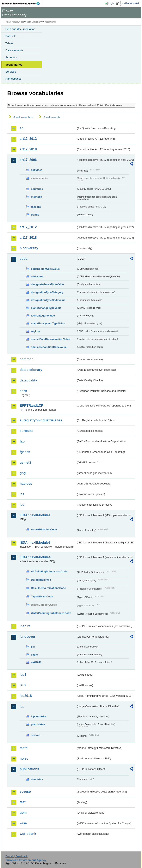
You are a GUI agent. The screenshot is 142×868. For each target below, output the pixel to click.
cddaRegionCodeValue (45, 269)
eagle (34, 655)
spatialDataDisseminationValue (51, 339)
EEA (22, 4)
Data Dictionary (34, 22)
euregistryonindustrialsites (41, 420)
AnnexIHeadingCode (44, 529)
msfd (24, 748)
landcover (27, 637)
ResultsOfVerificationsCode (48, 588)
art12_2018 (28, 149)
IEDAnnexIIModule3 (35, 542)
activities (37, 170)
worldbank (28, 834)
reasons (36, 207)
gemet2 (25, 462)
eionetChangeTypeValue (46, 308)
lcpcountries (39, 716)
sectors (36, 735)
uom (23, 813)
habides (26, 484)
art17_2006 (28, 160)
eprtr (23, 391)
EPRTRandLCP (32, 406)
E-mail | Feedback (16, 856)
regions (36, 331)
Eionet (21, 22)
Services (11, 72)
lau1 (23, 675)
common (27, 359)
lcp (22, 706)
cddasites (37, 276)
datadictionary (31, 370)
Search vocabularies (23, 117)
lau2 (23, 685)
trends (35, 215)
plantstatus (38, 724)
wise (23, 823)
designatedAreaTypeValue (47, 284)
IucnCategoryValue (43, 316)
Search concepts (52, 117)
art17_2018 (28, 238)
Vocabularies (14, 65)
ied (22, 505)
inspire (25, 626)
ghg (23, 473)
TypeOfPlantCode (42, 596)
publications (29, 769)
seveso (25, 792)
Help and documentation (20, 29)
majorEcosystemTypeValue (48, 323)
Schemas (11, 57)
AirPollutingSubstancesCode (49, 571)
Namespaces (13, 79)
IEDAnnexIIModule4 (35, 557)
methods (36, 197)
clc (33, 647)
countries (37, 189)
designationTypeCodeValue (48, 300)
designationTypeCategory (47, 292)
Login (111, 3)
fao (22, 441)
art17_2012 (28, 227)
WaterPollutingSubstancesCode (51, 613)
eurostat (26, 431)
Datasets (11, 36)
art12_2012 (28, 139)
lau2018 (26, 696)
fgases (25, 452)
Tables (9, 43)
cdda (23, 259)
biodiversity (29, 248)
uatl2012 (36, 662)
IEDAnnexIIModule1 (35, 515)
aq (22, 128)
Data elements (14, 50)
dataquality (28, 380)
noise (24, 758)
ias (22, 494)
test (23, 802)
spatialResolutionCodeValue (49, 347)
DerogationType (41, 580)
